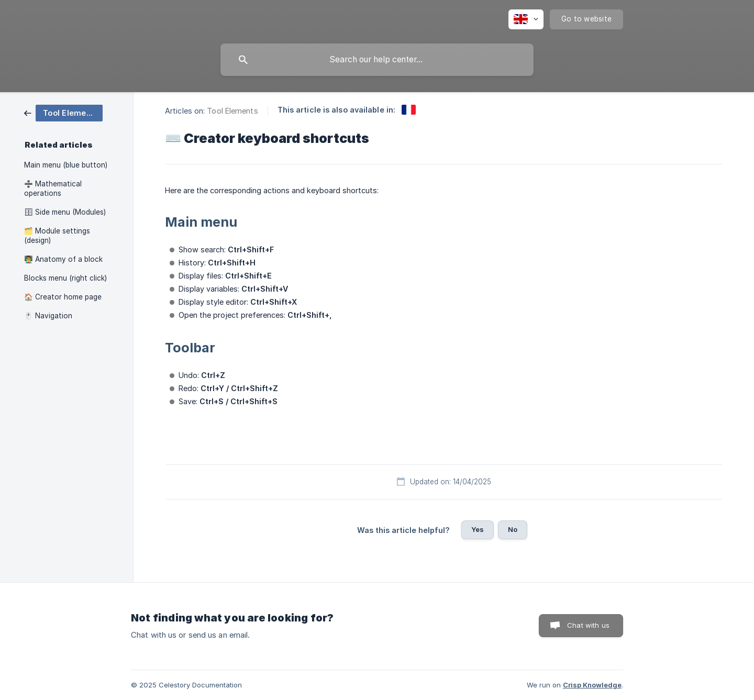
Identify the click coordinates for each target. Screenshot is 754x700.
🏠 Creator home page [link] (63, 297)
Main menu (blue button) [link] (66, 165)
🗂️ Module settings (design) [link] (57, 236)
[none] (526, 19)
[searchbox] (377, 60)
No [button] (513, 529)
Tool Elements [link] (232, 111)
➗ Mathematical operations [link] (53, 188)
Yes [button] (478, 529)
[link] (63, 112)
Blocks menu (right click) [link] (65, 278)
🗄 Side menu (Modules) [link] (65, 212)
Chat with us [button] (588, 625)
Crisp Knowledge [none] (592, 685)
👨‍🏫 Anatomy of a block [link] (63, 259)
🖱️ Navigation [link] (48, 316)
